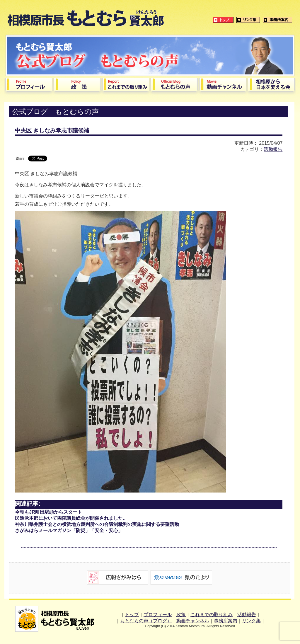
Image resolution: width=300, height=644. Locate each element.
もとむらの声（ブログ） (146, 621)
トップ (132, 615)
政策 (181, 615)
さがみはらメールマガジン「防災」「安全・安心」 (69, 530)
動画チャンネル (193, 621)
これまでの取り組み (212, 615)
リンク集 (251, 621)
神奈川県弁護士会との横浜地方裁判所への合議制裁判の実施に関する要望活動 (97, 524)
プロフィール (158, 615)
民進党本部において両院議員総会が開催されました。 (71, 518)
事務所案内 (226, 621)
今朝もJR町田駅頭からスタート (48, 512)
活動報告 (273, 149)
